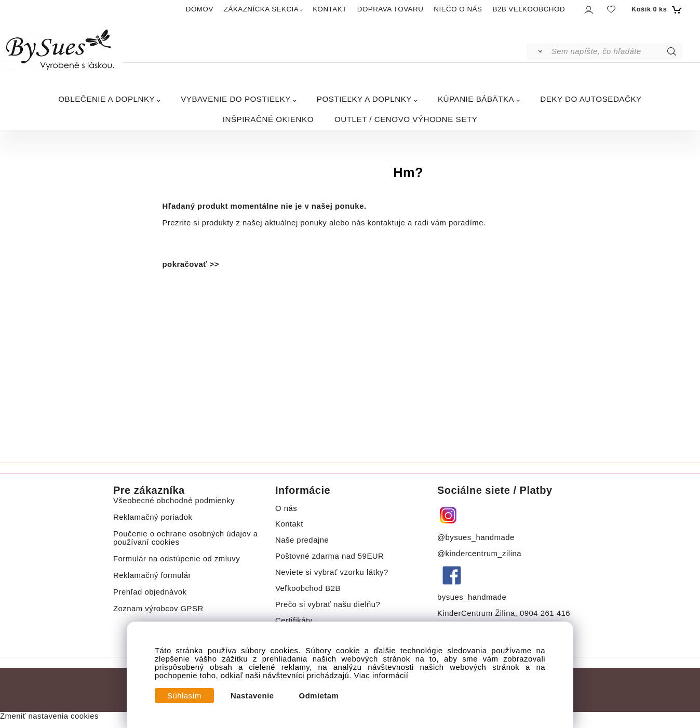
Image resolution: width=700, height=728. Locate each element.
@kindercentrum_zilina (481, 554)
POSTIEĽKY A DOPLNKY (364, 99)
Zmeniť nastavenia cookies (49, 716)
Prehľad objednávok (150, 592)
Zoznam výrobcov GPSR (158, 609)
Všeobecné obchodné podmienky (174, 501)
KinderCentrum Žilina (476, 613)
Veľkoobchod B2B (308, 588)
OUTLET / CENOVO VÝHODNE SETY (406, 119)
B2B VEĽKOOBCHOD (529, 9)
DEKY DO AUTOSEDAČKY (591, 99)
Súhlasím (184, 696)
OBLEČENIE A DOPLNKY (106, 99)
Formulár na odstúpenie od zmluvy (177, 559)
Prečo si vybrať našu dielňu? (328, 604)
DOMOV (200, 9)
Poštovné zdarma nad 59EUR (329, 556)
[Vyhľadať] (538, 51)
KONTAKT (330, 9)
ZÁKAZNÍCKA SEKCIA (261, 9)
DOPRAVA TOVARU (391, 9)
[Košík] (656, 9)
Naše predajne (302, 540)
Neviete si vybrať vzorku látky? (332, 572)
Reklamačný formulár (152, 575)
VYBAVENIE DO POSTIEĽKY (236, 99)
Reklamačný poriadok (153, 517)
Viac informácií (381, 676)
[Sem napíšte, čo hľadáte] (616, 51)
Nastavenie (252, 696)
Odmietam (319, 696)
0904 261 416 (545, 613)
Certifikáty (294, 621)
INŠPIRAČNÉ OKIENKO (268, 119)
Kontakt (291, 524)
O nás (286, 508)
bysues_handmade (473, 597)
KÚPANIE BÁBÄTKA (476, 99)
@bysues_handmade (476, 537)
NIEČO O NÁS (458, 9)
